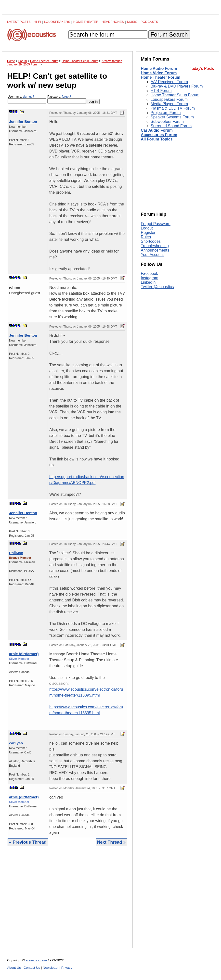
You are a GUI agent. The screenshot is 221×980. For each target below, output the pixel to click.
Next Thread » (111, 842)
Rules (146, 237)
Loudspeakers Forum (169, 99)
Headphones (113, 22)
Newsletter (51, 968)
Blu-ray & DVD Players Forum (177, 86)
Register (148, 233)
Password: (67, 99)
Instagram (149, 278)
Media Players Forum (169, 104)
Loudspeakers (57, 22)
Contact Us (32, 968)
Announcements (155, 250)
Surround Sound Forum (171, 126)
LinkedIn (148, 282)
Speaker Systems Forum (172, 117)
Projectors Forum (166, 113)
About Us (14, 968)
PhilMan (16, 553)
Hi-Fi (37, 22)
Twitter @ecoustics (157, 287)
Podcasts (149, 22)
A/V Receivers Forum (169, 82)
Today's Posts (202, 69)
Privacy (67, 968)
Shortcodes (151, 241)
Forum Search (169, 34)
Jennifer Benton (23, 121)
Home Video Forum (159, 73)
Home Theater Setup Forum (175, 95)
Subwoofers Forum (167, 121)
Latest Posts (19, 22)
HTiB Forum (161, 91)
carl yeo (16, 743)
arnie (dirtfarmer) (24, 654)
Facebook (149, 274)
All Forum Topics (157, 139)
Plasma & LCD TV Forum (173, 108)
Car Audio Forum (157, 130)
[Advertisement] (67, 901)
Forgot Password (156, 224)
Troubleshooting (155, 246)
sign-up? (28, 97)
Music (132, 22)
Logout (147, 228)
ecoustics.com (36, 960)
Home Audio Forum (159, 69)
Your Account (152, 255)
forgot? (66, 97)
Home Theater (86, 22)
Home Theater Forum (161, 77)
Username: (27, 99)
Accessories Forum (159, 135)
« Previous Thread (28, 842)
